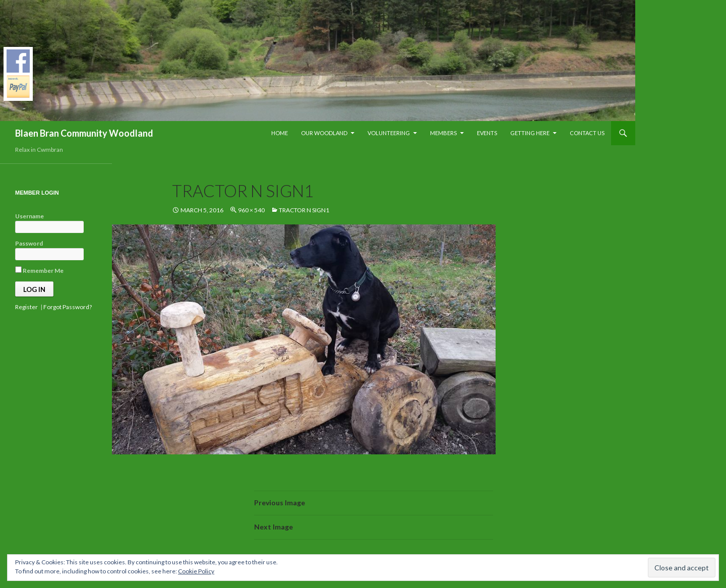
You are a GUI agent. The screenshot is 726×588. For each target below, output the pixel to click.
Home (280, 133)
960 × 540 (251, 210)
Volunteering (389, 133)
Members (443, 133)
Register (26, 307)
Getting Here (530, 133)
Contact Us (587, 133)
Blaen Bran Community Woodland (84, 133)
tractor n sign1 (304, 210)
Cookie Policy (196, 571)
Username (29, 216)
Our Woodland (324, 133)
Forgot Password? (68, 307)
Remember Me (39, 270)
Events (487, 133)
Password (29, 243)
